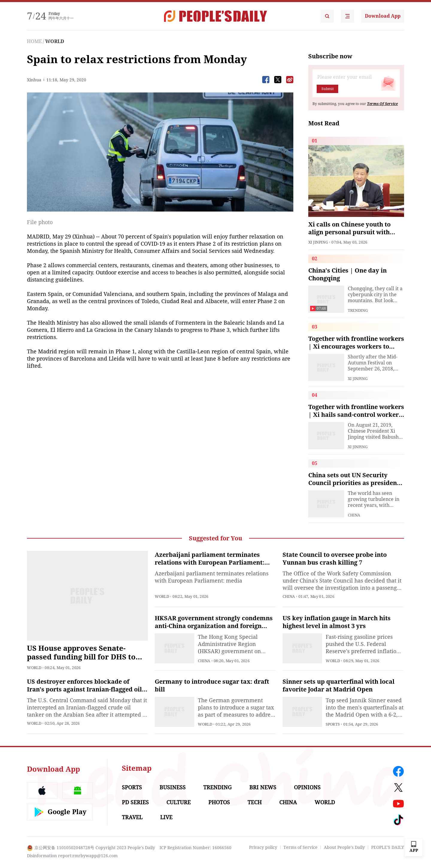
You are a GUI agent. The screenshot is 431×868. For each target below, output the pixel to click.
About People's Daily (344, 847)
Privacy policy (263, 847)
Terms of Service (301, 847)
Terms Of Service (382, 104)
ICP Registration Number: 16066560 (195, 848)
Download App (383, 16)
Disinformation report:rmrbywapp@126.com (72, 856)
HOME (34, 41)
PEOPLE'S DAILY (388, 847)
